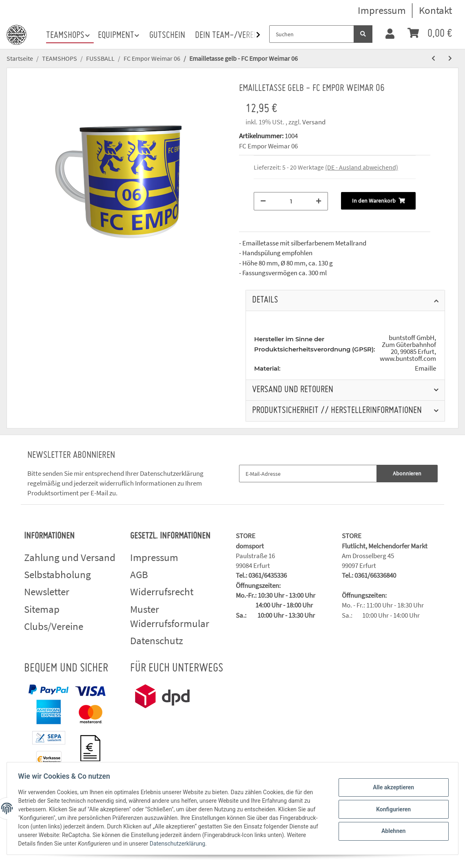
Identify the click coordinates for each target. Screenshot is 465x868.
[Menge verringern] (263, 201)
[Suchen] (312, 34)
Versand (314, 122)
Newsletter (47, 592)
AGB (139, 574)
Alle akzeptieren (391, 788)
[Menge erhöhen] (319, 201)
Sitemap (42, 609)
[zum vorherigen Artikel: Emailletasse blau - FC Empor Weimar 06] (433, 59)
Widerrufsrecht (162, 592)
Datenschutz (157, 641)
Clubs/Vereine (54, 626)
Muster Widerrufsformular (170, 616)
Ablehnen (391, 830)
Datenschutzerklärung (172, 473)
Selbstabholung (58, 574)
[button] (390, 34)
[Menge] (291, 201)
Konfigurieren (391, 809)
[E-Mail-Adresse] (308, 474)
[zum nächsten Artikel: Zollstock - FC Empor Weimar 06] (450, 59)
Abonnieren (407, 473)
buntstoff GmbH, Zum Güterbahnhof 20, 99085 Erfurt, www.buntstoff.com (408, 348)
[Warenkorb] (430, 34)
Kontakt (435, 10)
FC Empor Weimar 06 (268, 146)
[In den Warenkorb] (378, 201)
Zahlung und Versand (70, 557)
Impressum (382, 10)
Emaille (425, 368)
